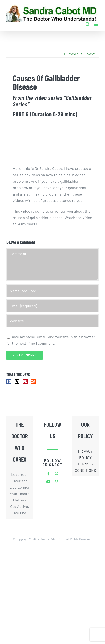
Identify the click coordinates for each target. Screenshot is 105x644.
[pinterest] (56, 482)
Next (91, 54)
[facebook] (48, 473)
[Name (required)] (52, 291)
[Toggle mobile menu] (96, 24)
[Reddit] (33, 382)
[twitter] (56, 473)
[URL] (52, 321)
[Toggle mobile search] (88, 24)
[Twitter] (17, 382)
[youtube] (48, 482)
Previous (75, 54)
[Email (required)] (52, 306)
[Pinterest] (25, 382)
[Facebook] (9, 382)
